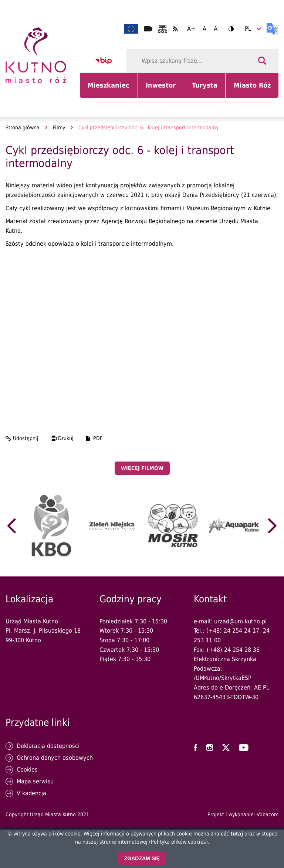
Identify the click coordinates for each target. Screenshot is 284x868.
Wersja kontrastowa (229, 29)
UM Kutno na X (226, 748)
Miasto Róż (255, 90)
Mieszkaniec (110, 90)
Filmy (59, 127)
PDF (98, 438)
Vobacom (268, 814)
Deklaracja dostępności (48, 746)
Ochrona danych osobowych (55, 758)
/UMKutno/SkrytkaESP (223, 678)
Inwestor (165, 90)
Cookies (27, 770)
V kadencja (31, 793)
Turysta (209, 90)
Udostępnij (26, 438)
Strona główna (23, 127)
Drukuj (66, 438)
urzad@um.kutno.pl (240, 621)
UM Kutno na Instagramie (210, 748)
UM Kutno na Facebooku (195, 748)
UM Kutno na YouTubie (244, 748)
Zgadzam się (142, 858)
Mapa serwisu (35, 781)
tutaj (237, 834)
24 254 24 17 (241, 631)
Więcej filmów (142, 468)
